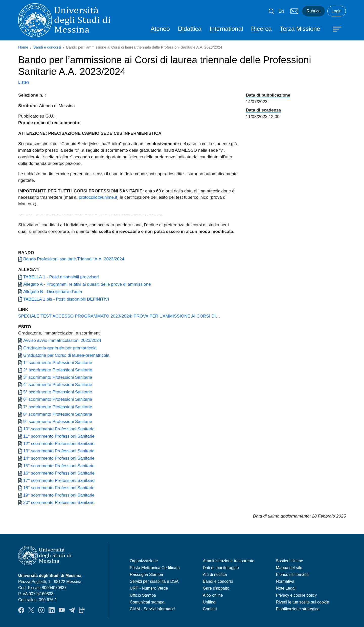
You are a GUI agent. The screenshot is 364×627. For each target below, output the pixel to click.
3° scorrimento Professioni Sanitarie (58, 377)
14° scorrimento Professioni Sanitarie (59, 458)
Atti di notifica (215, 575)
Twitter (31, 610)
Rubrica (314, 11)
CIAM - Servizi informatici (152, 609)
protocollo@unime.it (98, 197)
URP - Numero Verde (149, 588)
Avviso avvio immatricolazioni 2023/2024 (62, 340)
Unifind (209, 602)
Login (337, 11)
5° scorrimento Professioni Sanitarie (58, 392)
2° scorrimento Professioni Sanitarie (58, 370)
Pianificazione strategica (298, 609)
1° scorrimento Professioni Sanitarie (58, 363)
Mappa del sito (289, 568)
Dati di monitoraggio (221, 568)
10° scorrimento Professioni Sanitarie (59, 429)
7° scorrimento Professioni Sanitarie (58, 407)
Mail (294, 11)
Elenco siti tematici (293, 575)
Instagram (41, 610)
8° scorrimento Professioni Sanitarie (58, 414)
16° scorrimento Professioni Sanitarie (59, 473)
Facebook (21, 610)
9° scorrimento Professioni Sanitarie (58, 421)
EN (281, 11)
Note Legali (286, 588)
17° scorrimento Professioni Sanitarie (59, 480)
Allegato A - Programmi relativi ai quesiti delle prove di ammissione (87, 284)
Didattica (190, 29)
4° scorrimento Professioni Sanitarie (58, 385)
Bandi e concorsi (47, 47)
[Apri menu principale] (335, 29)
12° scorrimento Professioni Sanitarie (59, 443)
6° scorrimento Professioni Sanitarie (58, 399)
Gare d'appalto (216, 588)
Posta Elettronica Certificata (155, 568)
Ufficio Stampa (143, 595)
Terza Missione (300, 29)
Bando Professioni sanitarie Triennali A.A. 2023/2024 (74, 259)
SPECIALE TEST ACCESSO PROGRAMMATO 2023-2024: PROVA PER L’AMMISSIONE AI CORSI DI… (119, 316)
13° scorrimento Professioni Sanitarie (59, 451)
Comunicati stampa (147, 602)
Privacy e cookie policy (296, 595)
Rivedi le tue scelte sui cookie (302, 602)
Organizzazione (144, 561)
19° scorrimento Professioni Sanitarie (59, 495)
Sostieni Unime (289, 561)
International (226, 29)
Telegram (72, 610)
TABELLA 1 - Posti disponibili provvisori (61, 277)
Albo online (213, 595)
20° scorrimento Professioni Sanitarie (59, 502)
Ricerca (261, 29)
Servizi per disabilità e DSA (154, 581)
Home (23, 47)
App (82, 610)
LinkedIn (52, 610)
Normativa (285, 581)
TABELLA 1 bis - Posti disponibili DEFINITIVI (66, 299)
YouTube (62, 610)
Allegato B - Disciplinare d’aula (53, 292)
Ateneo (160, 29)
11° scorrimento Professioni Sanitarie (59, 436)
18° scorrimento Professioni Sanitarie (59, 488)
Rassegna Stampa (146, 575)
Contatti (210, 609)
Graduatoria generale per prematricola (60, 348)
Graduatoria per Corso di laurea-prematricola (66, 355)
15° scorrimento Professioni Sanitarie (59, 466)
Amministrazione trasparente (229, 561)
